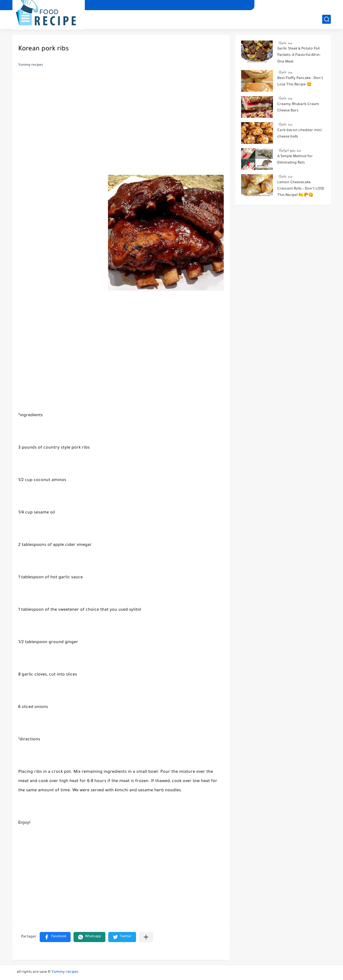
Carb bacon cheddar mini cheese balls (299, 134)
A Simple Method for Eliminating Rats (295, 160)
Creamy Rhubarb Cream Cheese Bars (298, 108)
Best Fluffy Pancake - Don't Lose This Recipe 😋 (300, 82)
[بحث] (327, 19)
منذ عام (287, 43)
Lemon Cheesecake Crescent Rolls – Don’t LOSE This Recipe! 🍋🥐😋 (301, 189)
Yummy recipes (65, 972)
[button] (55, 937)
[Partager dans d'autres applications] (146, 937)
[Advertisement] (121, 127)
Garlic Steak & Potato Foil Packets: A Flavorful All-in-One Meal (299, 55)
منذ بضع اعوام (291, 150)
